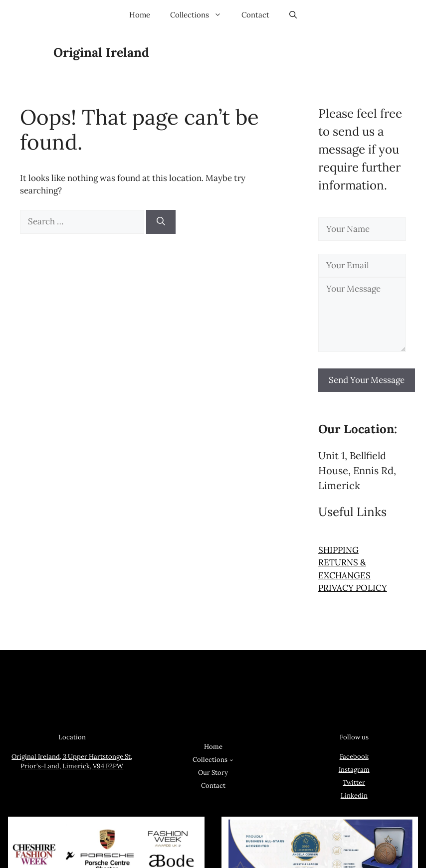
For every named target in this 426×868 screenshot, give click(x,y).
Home (140, 15)
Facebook (354, 757)
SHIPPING (338, 550)
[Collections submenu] (231, 760)
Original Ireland (101, 52)
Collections (201, 15)
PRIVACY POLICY (353, 588)
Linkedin (354, 795)
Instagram (354, 770)
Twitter (354, 782)
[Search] (161, 222)
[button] (293, 15)
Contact (255, 15)
